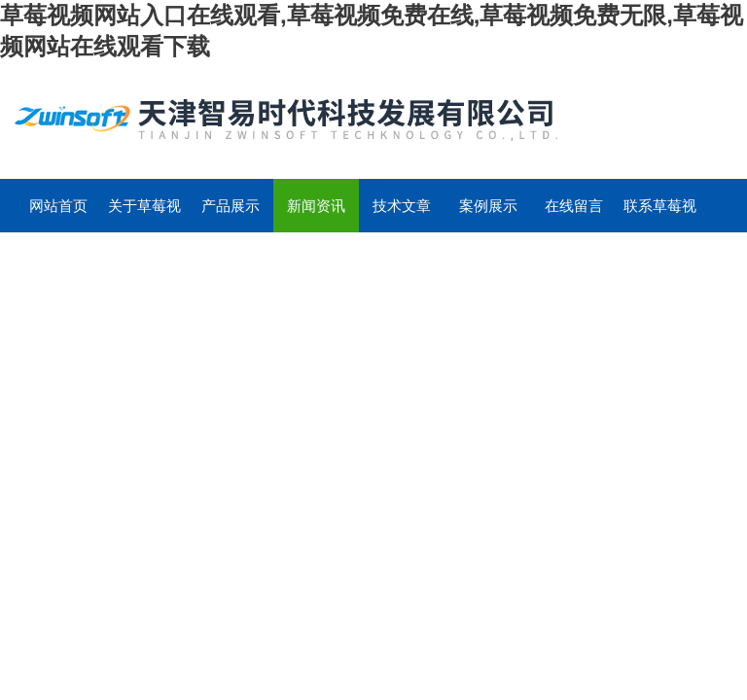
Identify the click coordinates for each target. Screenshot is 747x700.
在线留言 (574, 206)
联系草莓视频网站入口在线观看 (660, 215)
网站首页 (58, 206)
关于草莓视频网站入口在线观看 (144, 215)
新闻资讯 (316, 206)
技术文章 (402, 206)
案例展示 (488, 206)
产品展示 (231, 206)
